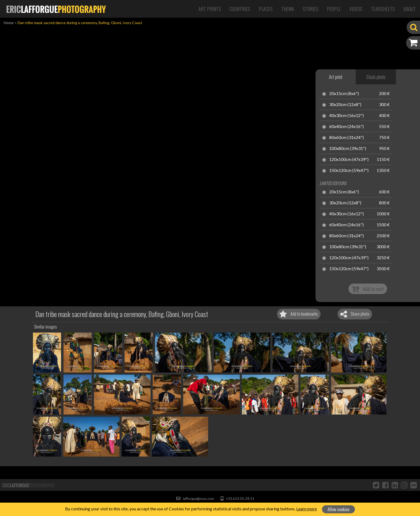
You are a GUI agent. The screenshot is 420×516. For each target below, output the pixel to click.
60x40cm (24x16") (346, 127)
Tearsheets (383, 9)
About (410, 9)
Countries (240, 9)
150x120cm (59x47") (349, 171)
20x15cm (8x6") (344, 94)
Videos (356, 9)
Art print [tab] (336, 77)
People (334, 9)
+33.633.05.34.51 (237, 499)
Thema (288, 9)
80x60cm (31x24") (346, 138)
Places (266, 9)
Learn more (307, 509)
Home (9, 23)
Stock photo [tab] (376, 77)
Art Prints (210, 9)
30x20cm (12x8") (345, 105)
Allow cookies (339, 509)
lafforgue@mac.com (195, 499)
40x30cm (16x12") (346, 116)
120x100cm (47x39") (349, 160)
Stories (310, 9)
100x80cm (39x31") (348, 149)
